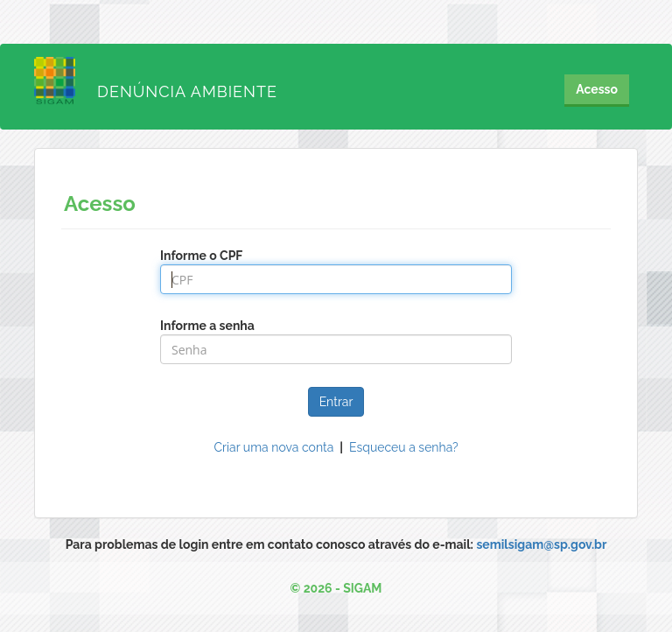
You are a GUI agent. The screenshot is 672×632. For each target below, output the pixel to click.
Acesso (597, 89)
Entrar (336, 402)
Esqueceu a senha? (404, 447)
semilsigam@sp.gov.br (541, 544)
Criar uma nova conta (274, 447)
